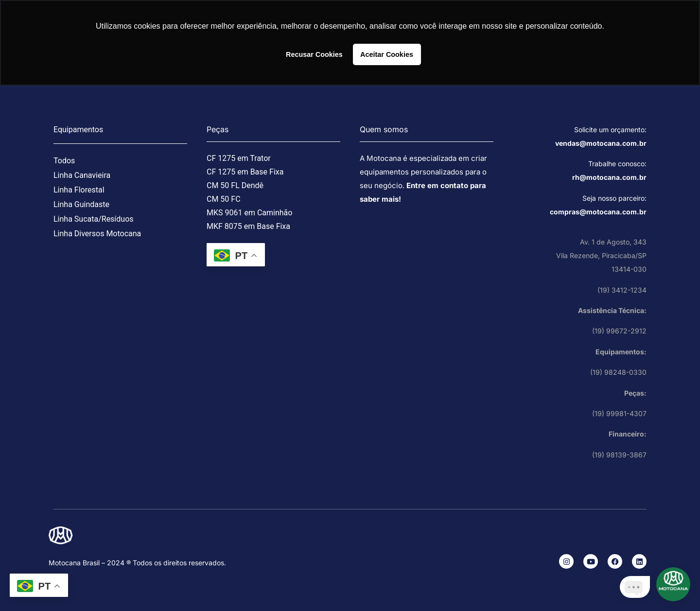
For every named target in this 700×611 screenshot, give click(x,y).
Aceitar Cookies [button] (387, 54)
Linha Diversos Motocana (97, 234)
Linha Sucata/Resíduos (94, 219)
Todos (64, 161)
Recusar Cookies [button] (314, 54)
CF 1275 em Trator (239, 158)
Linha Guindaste (81, 204)
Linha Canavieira (82, 175)
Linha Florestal (79, 190)
